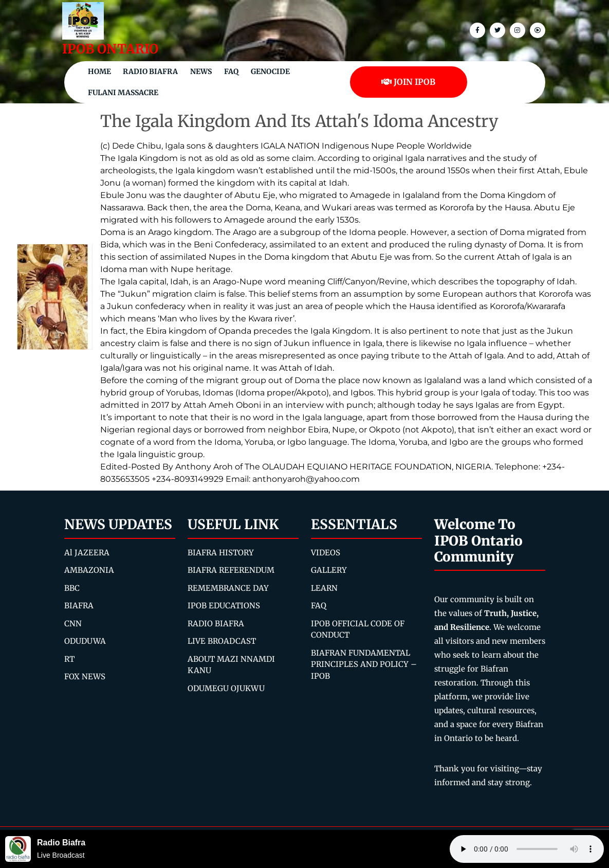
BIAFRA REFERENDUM (231, 570)
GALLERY (329, 570)
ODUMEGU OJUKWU (226, 688)
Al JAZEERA (87, 553)
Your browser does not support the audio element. (527, 849)
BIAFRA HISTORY (221, 553)
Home (99, 71)
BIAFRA (79, 605)
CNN (73, 623)
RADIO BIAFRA (216, 623)
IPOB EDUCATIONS (224, 605)
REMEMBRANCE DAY (228, 588)
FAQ (231, 71)
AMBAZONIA (89, 570)
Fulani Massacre (123, 93)
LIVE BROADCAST (222, 641)
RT (69, 659)
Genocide (270, 71)
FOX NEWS (85, 676)
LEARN (324, 588)
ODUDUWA (85, 641)
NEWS (201, 71)
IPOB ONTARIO (110, 49)
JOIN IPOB (408, 82)
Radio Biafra (150, 71)
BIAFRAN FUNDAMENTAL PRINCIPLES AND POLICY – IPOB (364, 664)
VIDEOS (326, 553)
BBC (72, 588)
